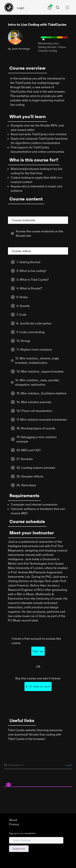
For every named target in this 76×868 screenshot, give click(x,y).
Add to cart (38, 686)
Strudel (34, 734)
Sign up (38, 651)
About (13, 820)
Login (21, 8)
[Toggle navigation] (68, 7)
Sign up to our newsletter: (23, 833)
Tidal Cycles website (22, 730)
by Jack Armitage (19, 49)
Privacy (14, 824)
